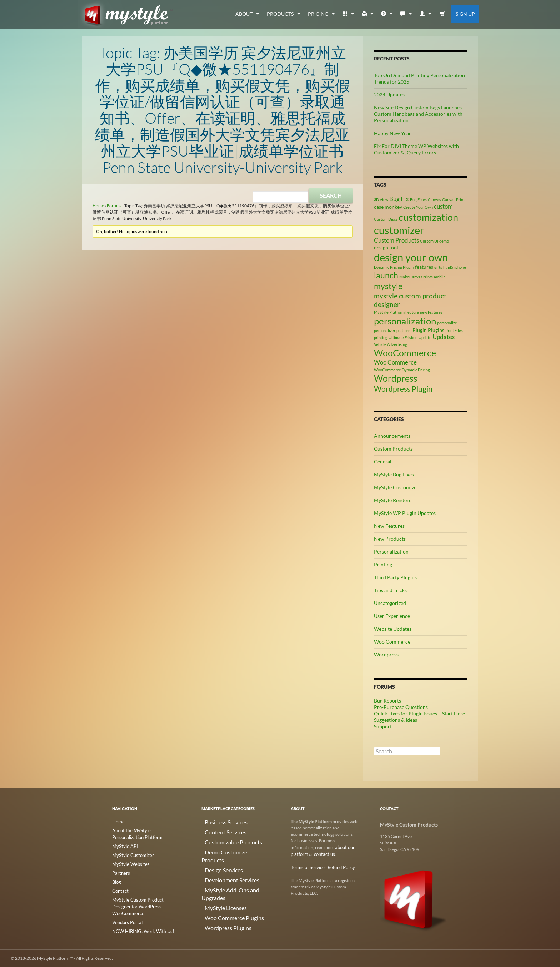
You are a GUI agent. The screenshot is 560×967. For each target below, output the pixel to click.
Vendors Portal (126, 911)
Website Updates (393, 629)
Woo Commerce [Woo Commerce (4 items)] (395, 362)
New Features (389, 526)
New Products (390, 539)
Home (98, 206)
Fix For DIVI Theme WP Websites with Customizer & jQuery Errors (416, 149)
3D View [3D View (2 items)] (381, 200)
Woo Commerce (392, 642)
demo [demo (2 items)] (444, 241)
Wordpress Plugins (219, 899)
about (244, 14)
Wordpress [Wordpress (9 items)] (396, 378)
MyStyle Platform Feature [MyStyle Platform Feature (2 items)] (396, 312)
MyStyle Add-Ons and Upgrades (231, 873)
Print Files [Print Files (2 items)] (454, 330)
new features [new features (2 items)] (431, 312)
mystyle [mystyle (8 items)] (388, 286)
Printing (383, 564)
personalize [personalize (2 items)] (447, 323)
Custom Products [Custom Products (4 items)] (396, 240)
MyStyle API (123, 845)
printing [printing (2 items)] (381, 338)
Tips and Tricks (390, 590)
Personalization (391, 552)
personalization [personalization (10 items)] (405, 321)
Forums (114, 206)
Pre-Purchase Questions (401, 707)
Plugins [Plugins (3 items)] (436, 330)
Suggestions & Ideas (396, 720)
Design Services (216, 856)
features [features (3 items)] (424, 267)
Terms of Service (306, 866)
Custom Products (393, 449)
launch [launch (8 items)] (386, 275)
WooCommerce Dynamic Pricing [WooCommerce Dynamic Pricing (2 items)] (402, 370)
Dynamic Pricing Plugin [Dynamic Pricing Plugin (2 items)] (394, 267)
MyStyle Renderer (394, 500)
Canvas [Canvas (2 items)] (434, 200)
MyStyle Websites (129, 862)
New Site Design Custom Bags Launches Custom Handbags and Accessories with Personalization (418, 114)
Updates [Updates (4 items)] (444, 337)
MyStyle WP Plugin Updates (405, 513)
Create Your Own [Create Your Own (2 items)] (418, 207)
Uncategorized (390, 603)
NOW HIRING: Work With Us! (141, 920)
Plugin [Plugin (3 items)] (420, 330)
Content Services (217, 830)
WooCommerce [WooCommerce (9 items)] (405, 353)
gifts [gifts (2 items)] (438, 267)
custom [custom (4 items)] (443, 207)
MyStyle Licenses (217, 881)
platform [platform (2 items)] (404, 330)
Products (280, 14)
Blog (116, 879)
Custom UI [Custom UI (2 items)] (429, 241)
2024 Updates (389, 95)
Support (383, 726)
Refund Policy (337, 866)
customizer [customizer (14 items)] (399, 230)
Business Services (218, 821)
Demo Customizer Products (227, 847)
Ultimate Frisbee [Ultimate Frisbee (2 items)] (403, 338)
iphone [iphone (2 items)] (460, 267)
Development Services (222, 864)
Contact (120, 888)
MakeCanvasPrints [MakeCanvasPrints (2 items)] (416, 277)
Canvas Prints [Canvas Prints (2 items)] (454, 200)
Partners (120, 871)
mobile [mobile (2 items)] (440, 277)
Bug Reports (387, 701)
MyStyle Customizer (396, 487)
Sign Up (465, 14)
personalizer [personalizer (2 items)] (385, 330)
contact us (322, 854)
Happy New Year (392, 133)
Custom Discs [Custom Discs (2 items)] (386, 219)
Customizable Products (223, 839)
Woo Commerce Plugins (224, 890)
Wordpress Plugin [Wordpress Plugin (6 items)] (403, 389)
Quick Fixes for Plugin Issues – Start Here (419, 713)
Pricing (318, 14)
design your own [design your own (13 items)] (411, 257)
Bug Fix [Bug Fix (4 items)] (399, 199)
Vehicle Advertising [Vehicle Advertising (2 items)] (391, 344)
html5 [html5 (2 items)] (448, 267)
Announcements (392, 436)
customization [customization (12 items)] (428, 217)
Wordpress (386, 654)
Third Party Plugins (395, 577)
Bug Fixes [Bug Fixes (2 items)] (418, 200)
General (383, 462)
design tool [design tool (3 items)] (386, 247)
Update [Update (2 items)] (425, 338)
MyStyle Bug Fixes (394, 474)
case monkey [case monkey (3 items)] (388, 207)
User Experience (392, 616)
